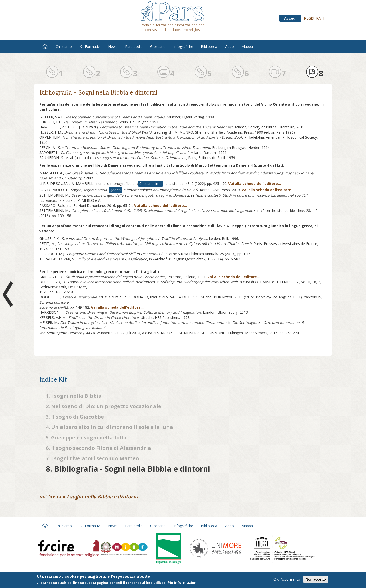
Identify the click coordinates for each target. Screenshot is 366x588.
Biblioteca (209, 46)
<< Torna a (89, 497)
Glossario (158, 46)
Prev (9, 294)
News (113, 46)
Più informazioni (182, 583)
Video (229, 46)
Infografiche (183, 46)
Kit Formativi (90, 46)
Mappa (247, 46)
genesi (116, 190)
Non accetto (316, 580)
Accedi (290, 18)
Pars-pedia (134, 46)
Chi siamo (64, 46)
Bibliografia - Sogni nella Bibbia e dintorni (98, 92)
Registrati (314, 18)
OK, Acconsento (287, 580)
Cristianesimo (150, 184)
